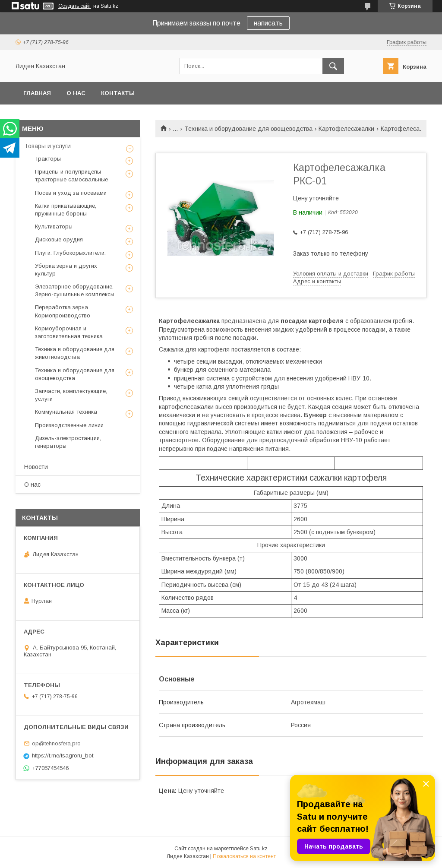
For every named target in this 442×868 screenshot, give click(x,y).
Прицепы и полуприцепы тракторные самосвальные (71, 176)
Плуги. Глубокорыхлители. (70, 253)
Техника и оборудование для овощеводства (248, 129)
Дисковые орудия (59, 239)
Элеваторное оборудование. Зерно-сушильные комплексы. (75, 290)
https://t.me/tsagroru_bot (63, 756)
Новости (36, 467)
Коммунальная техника (66, 412)
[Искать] (333, 66)
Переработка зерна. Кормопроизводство (63, 311)
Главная (37, 93)
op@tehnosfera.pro (56, 743)
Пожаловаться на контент (244, 856)
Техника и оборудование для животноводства (75, 353)
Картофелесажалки (346, 129)
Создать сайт (75, 6)
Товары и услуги (47, 146)
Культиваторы (54, 227)
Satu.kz (259, 849)
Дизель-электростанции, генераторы (68, 442)
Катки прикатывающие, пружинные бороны (66, 210)
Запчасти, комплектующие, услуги (71, 395)
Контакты (118, 93)
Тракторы (48, 159)
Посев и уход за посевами (71, 193)
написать (268, 23)
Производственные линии (69, 425)
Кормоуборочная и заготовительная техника (69, 332)
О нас (76, 93)
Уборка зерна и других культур (66, 270)
